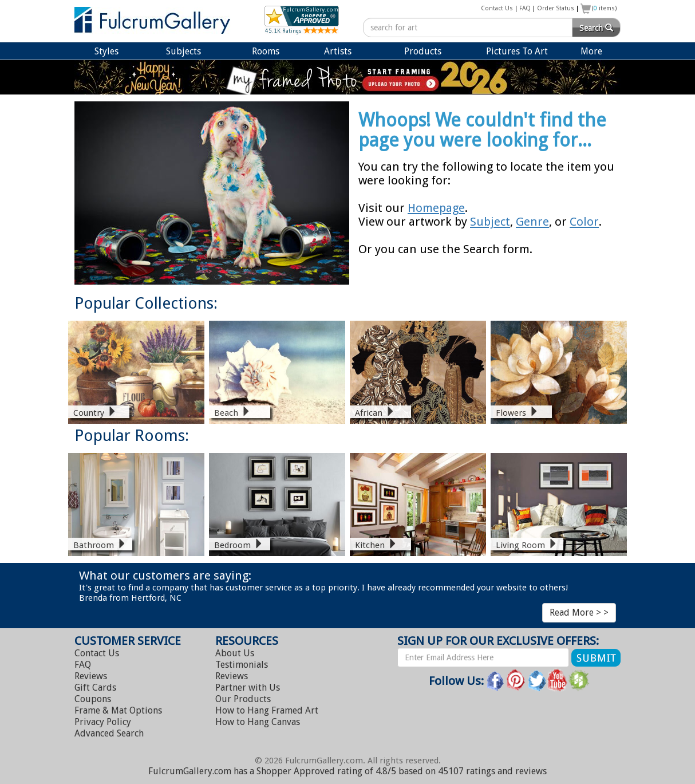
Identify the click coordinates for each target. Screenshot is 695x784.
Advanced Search (109, 733)
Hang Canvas (258, 722)
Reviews (91, 676)
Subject (490, 222)
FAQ (525, 8)
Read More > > (579, 612)
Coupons (93, 699)
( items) (605, 8)
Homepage (436, 208)
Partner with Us (248, 688)
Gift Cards (95, 688)
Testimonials (242, 665)
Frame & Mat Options (118, 710)
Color (584, 222)
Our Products (243, 699)
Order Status (556, 8)
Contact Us (497, 8)
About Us (235, 653)
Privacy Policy (103, 722)
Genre (532, 222)
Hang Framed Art (267, 710)
